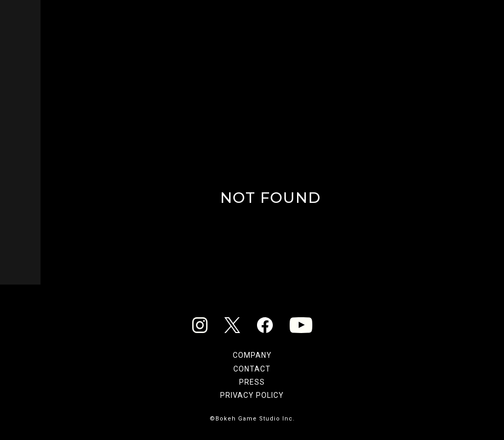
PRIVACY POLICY (252, 395)
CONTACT (252, 369)
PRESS (252, 382)
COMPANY (252, 355)
